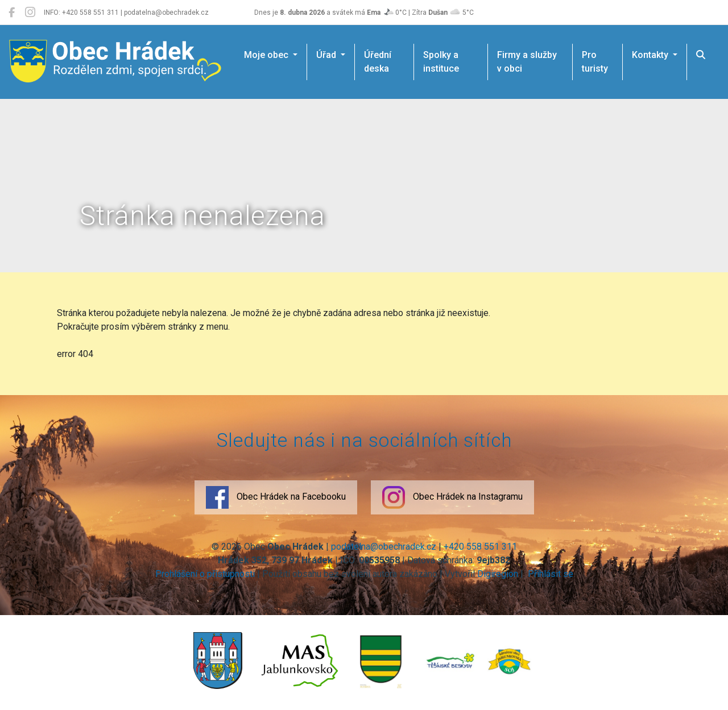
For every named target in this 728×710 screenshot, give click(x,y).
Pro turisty (595, 62)
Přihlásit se (549, 574)
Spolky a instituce (441, 62)
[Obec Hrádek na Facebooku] (12, 13)
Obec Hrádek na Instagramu (452, 497)
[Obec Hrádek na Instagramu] (30, 13)
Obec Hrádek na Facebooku (276, 497)
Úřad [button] (327, 55)
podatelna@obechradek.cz (384, 547)
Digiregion (498, 574)
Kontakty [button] (651, 55)
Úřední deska (378, 62)
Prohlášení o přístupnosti (205, 574)
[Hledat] (701, 55)
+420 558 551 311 (480, 547)
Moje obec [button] (267, 55)
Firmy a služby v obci (527, 62)
